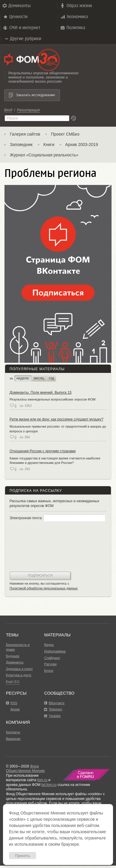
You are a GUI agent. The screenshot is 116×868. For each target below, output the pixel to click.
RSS (14, 703)
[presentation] (34, 547)
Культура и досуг (19, 675)
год (52, 378)
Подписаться (40, 575)
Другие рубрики (23, 39)
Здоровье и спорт (19, 669)
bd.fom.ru (49, 785)
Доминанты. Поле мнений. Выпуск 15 (41, 393)
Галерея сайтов (25, 134)
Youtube (55, 716)
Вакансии (13, 739)
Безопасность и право (18, 647)
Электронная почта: (57, 518)
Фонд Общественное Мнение (25, 769)
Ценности (15, 17)
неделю (23, 378)
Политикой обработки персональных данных (44, 588)
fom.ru (42, 780)
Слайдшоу (52, 658)
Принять (23, 856)
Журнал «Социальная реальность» (44, 155)
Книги (49, 145)
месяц (39, 378)
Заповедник (21, 145)
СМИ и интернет (21, 28)
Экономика (74, 17)
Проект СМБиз (65, 134)
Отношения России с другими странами (43, 451)
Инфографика (55, 651)
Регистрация (28, 110)
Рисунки (50, 664)
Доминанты (16, 6)
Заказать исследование (35, 95)
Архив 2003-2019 (82, 145)
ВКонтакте (57, 703)
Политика (72, 28)
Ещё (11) (13, 682)
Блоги (49, 671)
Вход (8, 110)
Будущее (13, 656)
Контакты (13, 732)
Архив (15, 709)
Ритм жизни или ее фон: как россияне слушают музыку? (56, 419)
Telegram (55, 709)
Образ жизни (76, 6)
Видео (49, 645)
